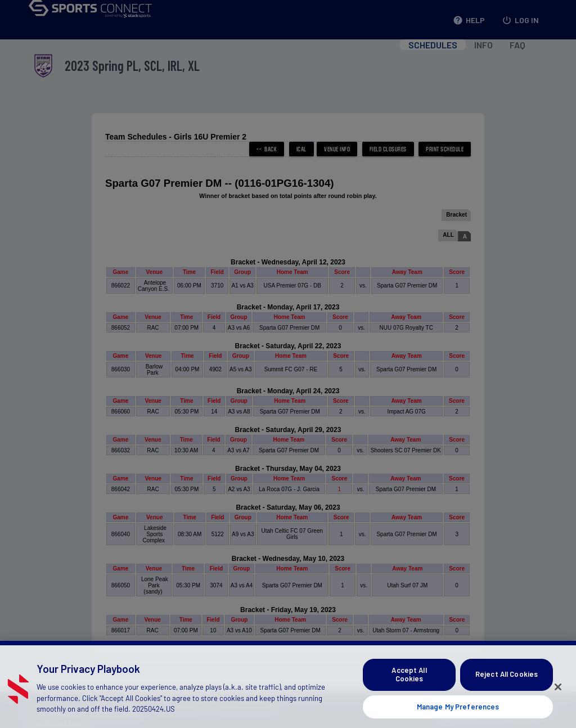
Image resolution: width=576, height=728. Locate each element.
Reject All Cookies (507, 686)
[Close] (558, 698)
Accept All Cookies (409, 686)
